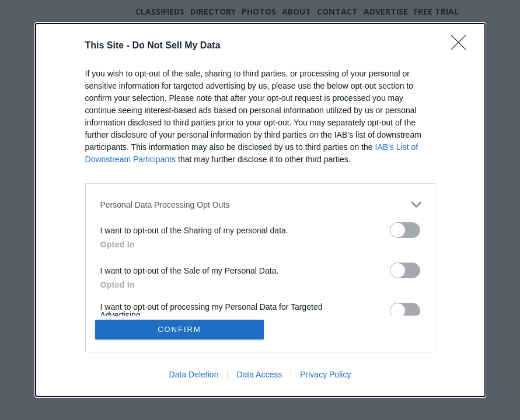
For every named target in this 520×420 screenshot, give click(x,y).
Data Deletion (194, 374)
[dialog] (260, 210)
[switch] (405, 230)
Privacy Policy (325, 374)
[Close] (462, 46)
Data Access (259, 374)
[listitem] (260, 204)
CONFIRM (179, 329)
